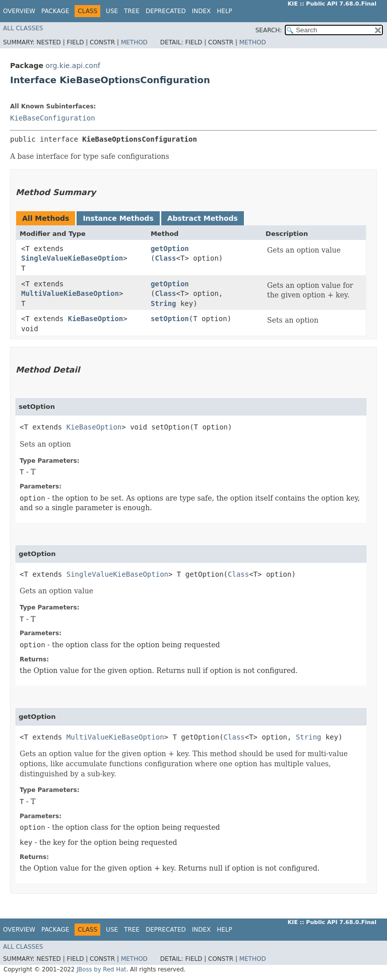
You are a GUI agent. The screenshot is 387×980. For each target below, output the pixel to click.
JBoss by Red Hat (102, 969)
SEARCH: (269, 30)
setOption (170, 319)
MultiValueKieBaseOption (70, 293)
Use (112, 11)
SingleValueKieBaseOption (72, 258)
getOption (170, 249)
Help (224, 11)
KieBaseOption (96, 319)
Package (55, 11)
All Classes (23, 28)
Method (134, 42)
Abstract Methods (203, 218)
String (164, 303)
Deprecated (166, 11)
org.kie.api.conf (73, 66)
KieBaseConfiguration (53, 118)
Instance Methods (118, 218)
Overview (19, 11)
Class (165, 258)
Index (202, 11)
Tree (132, 11)
